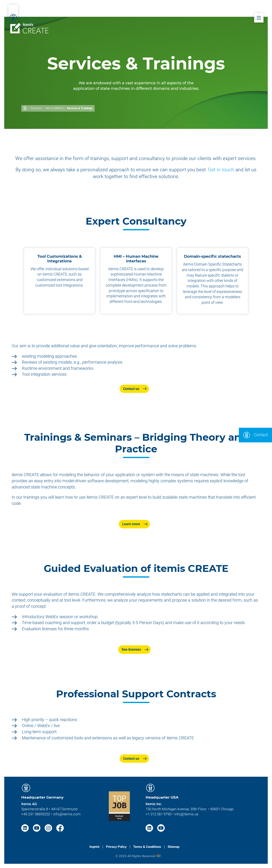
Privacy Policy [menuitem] (116, 847)
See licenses (131, 649)
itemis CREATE (54, 108)
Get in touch (221, 170)
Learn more (131, 524)
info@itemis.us (186, 814)
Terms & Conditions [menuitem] (147, 847)
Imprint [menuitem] (94, 847)
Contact (255, 435)
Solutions (36, 108)
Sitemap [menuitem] (174, 847)
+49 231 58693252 (36, 814)
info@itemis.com (67, 814)
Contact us (131, 389)
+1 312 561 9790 (158, 814)
